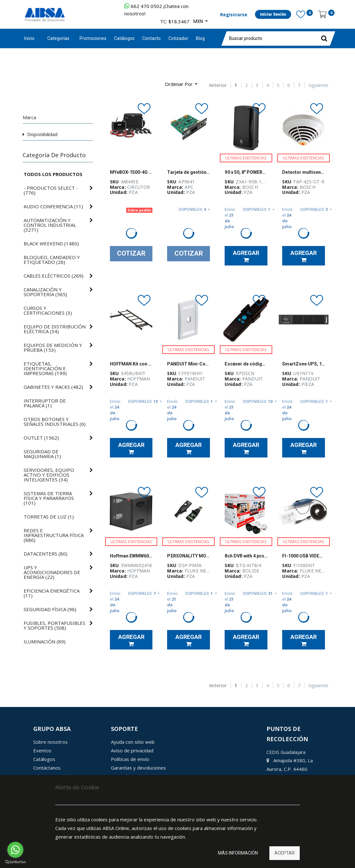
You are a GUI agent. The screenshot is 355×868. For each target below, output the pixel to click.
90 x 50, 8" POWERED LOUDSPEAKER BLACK (246, 172)
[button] (181, 84)
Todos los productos (53, 174)
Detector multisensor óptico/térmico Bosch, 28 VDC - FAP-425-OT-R (304, 172)
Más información (238, 853)
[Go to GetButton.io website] (15, 862)
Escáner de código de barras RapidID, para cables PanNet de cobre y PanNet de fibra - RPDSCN (246, 364)
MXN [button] (199, 21)
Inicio (29, 38)
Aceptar (285, 853)
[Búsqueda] (27, 82)
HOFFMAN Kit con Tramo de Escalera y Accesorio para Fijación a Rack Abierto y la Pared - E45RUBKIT (131, 364)
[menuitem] (93, 38)
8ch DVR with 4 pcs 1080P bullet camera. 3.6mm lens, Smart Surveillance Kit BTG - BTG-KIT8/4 (246, 556)
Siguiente (318, 85)
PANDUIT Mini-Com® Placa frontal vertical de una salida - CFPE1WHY (189, 364)
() (51, 190)
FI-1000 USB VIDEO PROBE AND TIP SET (304, 556)
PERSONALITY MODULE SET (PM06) (189, 556)
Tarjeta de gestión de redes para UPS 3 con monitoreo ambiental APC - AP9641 (189, 172)
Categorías (58, 38)
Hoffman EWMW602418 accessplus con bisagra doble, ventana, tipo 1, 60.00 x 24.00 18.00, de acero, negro (131, 556)
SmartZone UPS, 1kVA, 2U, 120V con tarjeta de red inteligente (304, 364)
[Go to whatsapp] (15, 850)
